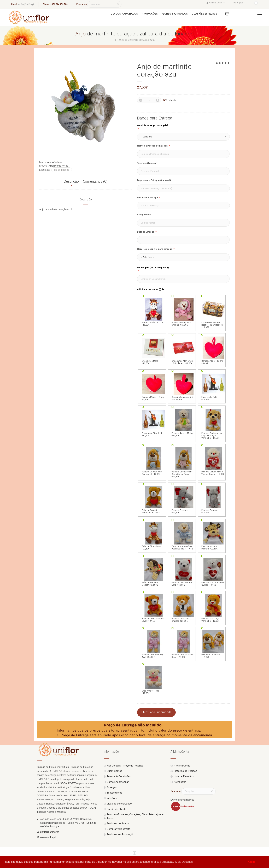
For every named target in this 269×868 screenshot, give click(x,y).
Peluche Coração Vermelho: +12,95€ (154, 499)
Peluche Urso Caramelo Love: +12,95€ (154, 608)
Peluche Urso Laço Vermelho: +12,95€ (213, 608)
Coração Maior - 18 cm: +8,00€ (213, 350)
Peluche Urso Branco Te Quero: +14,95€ (213, 572)
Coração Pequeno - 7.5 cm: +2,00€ (184, 386)
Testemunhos (115, 793)
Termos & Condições (119, 776)
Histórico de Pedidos (185, 771)
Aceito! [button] (252, 862)
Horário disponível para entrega (155, 249)
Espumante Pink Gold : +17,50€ (154, 422)
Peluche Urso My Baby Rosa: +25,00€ (184, 644)
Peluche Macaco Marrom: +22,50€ (213, 536)
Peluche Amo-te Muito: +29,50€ (184, 422)
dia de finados (62, 170)
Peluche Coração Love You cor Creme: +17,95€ (213, 461)
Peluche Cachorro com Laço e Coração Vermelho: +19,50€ (213, 424)
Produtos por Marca (118, 823)
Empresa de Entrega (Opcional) (154, 180)
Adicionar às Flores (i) (150, 289)
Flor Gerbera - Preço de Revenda (125, 766)
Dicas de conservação (119, 804)
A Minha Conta (182, 766)
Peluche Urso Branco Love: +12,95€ (184, 572)
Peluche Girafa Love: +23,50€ (154, 536)
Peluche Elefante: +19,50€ (184, 499)
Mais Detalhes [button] (184, 862)
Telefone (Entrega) (147, 163)
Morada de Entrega (148, 197)
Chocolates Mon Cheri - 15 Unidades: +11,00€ (184, 350)
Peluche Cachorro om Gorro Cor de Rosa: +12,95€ (184, 462)
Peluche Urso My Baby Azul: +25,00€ (154, 644)
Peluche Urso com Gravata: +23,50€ (184, 608)
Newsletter (180, 782)
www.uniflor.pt (48, 837)
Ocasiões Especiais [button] (204, 14)
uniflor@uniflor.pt (26, 4)
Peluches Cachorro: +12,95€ (213, 644)
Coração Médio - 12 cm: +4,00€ (154, 386)
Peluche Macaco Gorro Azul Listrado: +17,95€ (184, 536)
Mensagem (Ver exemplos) (153, 268)
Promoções (150, 14)
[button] (183, 137)
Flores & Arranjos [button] (175, 14)
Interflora (112, 798)
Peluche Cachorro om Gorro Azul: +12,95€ (154, 461)
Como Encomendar (118, 782)
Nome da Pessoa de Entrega (153, 146)
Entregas (112, 787)
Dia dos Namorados (124, 14)
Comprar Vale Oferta (118, 829)
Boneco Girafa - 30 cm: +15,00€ (154, 312)
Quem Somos (115, 771)
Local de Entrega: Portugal (153, 125)
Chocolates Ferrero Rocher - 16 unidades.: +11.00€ (213, 313)
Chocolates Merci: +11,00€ (154, 350)
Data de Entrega (146, 232)
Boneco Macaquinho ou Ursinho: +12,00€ (184, 312)
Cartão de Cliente (116, 809)
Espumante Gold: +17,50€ (213, 386)
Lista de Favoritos (184, 776)
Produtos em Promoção (120, 834)
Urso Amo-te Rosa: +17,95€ (154, 680)
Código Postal (145, 215)
